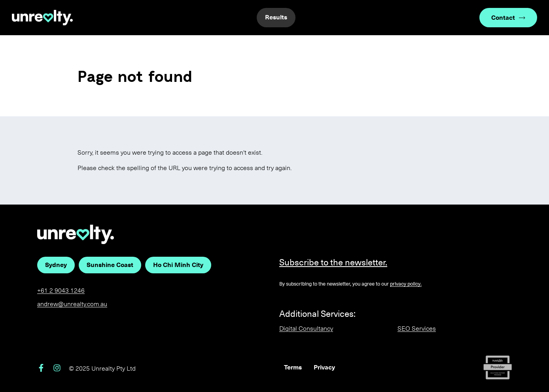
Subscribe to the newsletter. (333, 262)
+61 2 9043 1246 (61, 291)
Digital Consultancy (306, 329)
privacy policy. (406, 284)
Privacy (324, 367)
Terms (293, 367)
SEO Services (417, 329)
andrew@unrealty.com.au (72, 304)
